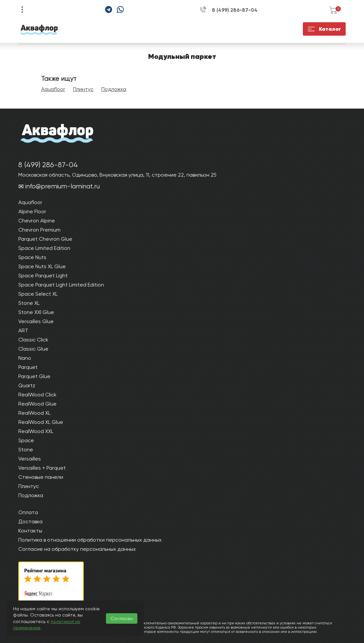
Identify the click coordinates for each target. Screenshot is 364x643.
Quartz (27, 385)
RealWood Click (37, 395)
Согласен (122, 618)
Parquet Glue (34, 376)
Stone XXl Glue (36, 312)
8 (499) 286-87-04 (235, 10)
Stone (26, 450)
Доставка (30, 521)
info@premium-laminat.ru (62, 186)
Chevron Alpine (37, 221)
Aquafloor (53, 89)
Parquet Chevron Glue (45, 239)
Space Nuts (32, 257)
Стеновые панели (41, 477)
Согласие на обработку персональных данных (77, 549)
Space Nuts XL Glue (42, 266)
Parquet (28, 367)
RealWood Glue (37, 404)
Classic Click (33, 340)
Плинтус (83, 89)
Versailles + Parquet (42, 468)
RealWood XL (34, 413)
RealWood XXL (36, 431)
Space (26, 440)
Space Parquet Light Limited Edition (61, 285)
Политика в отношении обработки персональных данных (90, 540)
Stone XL (29, 303)
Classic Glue (33, 349)
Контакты (30, 531)
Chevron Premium (39, 230)
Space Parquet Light (43, 276)
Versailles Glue (36, 321)
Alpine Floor (32, 211)
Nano (25, 358)
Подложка (114, 89)
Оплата (28, 512)
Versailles (30, 459)
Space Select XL (38, 294)
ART (23, 330)
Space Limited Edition (44, 248)
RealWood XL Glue (41, 422)
